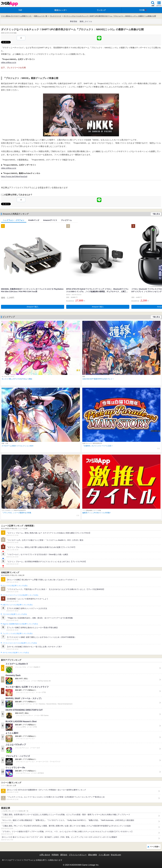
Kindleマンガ (34, 220)
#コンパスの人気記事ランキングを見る (15, 586)
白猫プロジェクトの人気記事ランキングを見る (18, 605)
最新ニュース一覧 (41, 16)
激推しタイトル (86, 21)
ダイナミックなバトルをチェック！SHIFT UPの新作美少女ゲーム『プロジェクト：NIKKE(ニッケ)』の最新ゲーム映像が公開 (110, 16)
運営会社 (64, 855)
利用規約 (55, 855)
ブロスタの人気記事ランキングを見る (15, 614)
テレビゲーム (66, 220)
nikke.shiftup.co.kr (9, 62)
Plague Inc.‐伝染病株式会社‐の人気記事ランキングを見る (20, 624)
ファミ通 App (9, 4)
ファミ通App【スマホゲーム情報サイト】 (16, 16)
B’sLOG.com (116, 855)
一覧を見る (156, 214)
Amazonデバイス (50, 220)
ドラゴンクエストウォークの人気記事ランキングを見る (20, 595)
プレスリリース (55, 16)
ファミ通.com (104, 855)
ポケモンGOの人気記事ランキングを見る (16, 653)
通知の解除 (93, 855)
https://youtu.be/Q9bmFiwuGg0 (14, 176)
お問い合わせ (45, 855)
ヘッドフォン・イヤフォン (14, 220)
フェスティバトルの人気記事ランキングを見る (18, 633)
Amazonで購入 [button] (33, 307)
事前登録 (74, 21)
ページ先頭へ (155, 847)
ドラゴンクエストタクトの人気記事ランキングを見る (20, 643)
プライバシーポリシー (78, 855)
